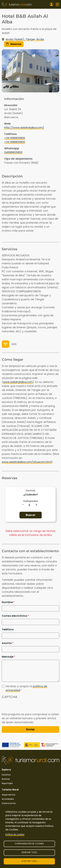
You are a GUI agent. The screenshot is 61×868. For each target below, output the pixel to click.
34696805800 (13, 152)
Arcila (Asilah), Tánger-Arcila (23, 39)
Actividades (8, 799)
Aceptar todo (29, 861)
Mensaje (8, 657)
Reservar (14, 44)
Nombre (7, 602)
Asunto (7, 643)
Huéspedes (31, 501)
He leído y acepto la (26, 688)
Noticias (6, 779)
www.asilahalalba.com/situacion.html (27, 462)
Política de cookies (15, 834)
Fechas (31, 490)
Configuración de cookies (29, 844)
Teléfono (8, 629)
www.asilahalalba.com (18, 382)
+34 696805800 (15, 138)
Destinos (6, 775)
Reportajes (7, 783)
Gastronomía (9, 803)
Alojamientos (9, 795)
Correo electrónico (15, 616)
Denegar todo (29, 852)
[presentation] (24, 706)
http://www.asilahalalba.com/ (24, 128)
